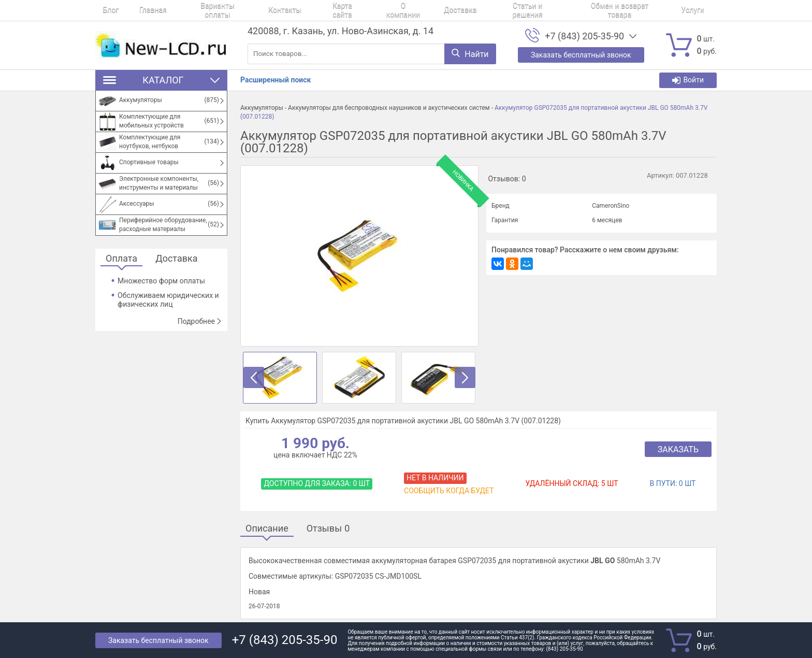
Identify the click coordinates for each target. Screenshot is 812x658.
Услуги (620, 10)
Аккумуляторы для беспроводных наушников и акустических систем (389, 108)
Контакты (255, 10)
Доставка (409, 10)
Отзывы (328, 529)
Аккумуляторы (262, 108)
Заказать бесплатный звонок (158, 640)
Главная (138, 10)
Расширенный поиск (275, 80)
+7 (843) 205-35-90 (584, 36)
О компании (360, 10)
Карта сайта (306, 10)
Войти (688, 80)
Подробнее (200, 321)
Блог (103, 10)
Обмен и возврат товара (554, 10)
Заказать (678, 449)
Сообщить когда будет (449, 491)
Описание (267, 529)
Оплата (121, 259)
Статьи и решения (469, 10)
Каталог (161, 80)
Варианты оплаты (195, 10)
